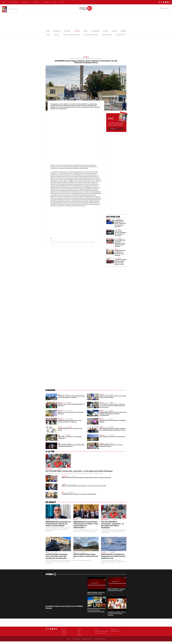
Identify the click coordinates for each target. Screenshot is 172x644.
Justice (105, 31)
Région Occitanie (89, 242)
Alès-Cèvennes (14, 2)
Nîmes (4, 2)
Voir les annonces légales (91, 35)
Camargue (46, 2)
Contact (69, 639)
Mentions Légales (76, 639)
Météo (48, 35)
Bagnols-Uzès (26, 2)
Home (48, 31)
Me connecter (165, 8)
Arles (55, 2)
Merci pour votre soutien (100, 639)
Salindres (61, 242)
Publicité (57, 35)
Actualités (57, 31)
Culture (114, 31)
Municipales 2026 (121, 35)
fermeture (69, 242)
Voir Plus (122, 390)
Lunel (62, 2)
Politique (67, 31)
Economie (77, 31)
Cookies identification (87, 639)
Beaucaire (37, 2)
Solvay (53, 242)
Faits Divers (95, 31)
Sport (86, 31)
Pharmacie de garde (107, 35)
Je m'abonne (112, 129)
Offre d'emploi (114, 629)
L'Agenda (123, 31)
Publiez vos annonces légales (71, 35)
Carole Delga (78, 242)
